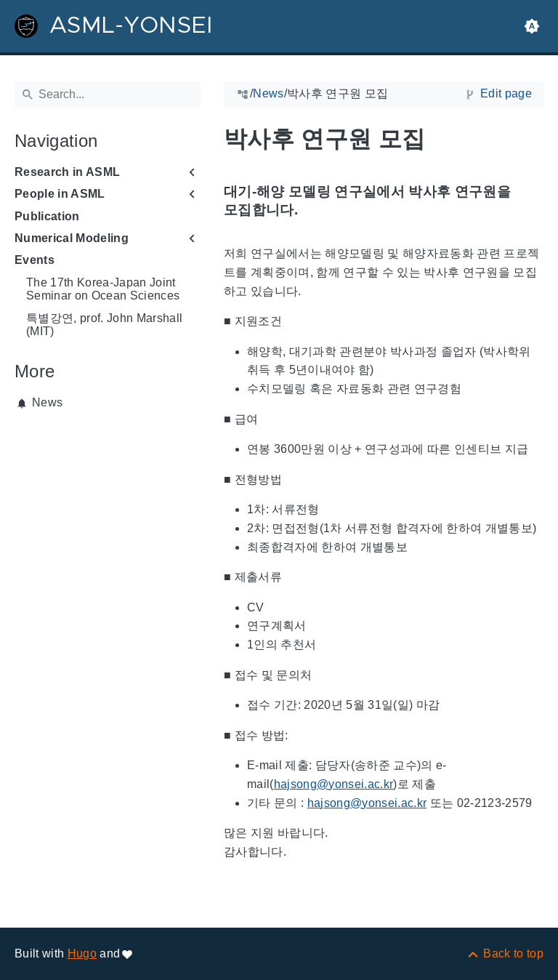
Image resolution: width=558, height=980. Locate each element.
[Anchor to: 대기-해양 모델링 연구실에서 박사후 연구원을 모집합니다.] (533, 201)
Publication (47, 216)
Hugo (82, 953)
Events (35, 260)
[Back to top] (505, 953)
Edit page (506, 93)
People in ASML (60, 194)
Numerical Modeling (72, 238)
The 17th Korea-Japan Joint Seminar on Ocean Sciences (103, 289)
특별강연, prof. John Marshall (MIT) (104, 325)
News (47, 402)
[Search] (108, 95)
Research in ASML (67, 172)
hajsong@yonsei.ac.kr (334, 784)
